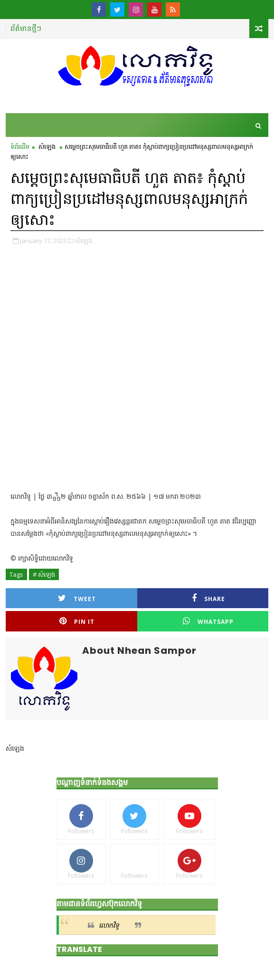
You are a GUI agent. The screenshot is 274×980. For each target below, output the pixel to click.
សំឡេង (47, 146)
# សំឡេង (44, 574)
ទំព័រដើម (20, 146)
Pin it (77, 621)
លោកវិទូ (109, 925)
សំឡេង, (84, 241)
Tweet (77, 598)
